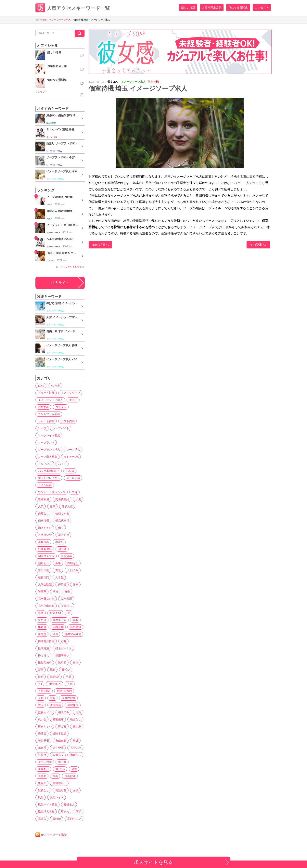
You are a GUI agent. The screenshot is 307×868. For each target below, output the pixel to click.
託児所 (42, 755)
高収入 (42, 819)
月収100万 (44, 684)
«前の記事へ (100, 245)
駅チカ (64, 812)
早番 (56, 677)
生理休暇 (43, 705)
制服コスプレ (46, 556)
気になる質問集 (238, 7)
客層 (40, 613)
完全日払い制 (46, 599)
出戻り (59, 542)
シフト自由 (67, 421)
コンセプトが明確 (49, 414)
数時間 (61, 663)
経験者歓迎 (59, 734)
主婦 (74, 492)
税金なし (60, 719)
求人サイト (60, 283)
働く (60, 528)
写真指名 (43, 542)
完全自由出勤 (46, 606)
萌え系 (42, 748)
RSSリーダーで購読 (54, 835)
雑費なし (43, 790)
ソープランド (46, 442)
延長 (55, 634)
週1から (59, 769)
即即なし (71, 563)
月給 (59, 684)
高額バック (73, 819)
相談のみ (43, 712)
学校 (55, 592)
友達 (57, 570)
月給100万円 (45, 691)
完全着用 (66, 599)
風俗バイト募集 (47, 805)
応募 (63, 641)
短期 (57, 712)
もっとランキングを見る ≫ (70, 267)
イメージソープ (70, 393)
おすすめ (43, 407)
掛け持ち (43, 655)
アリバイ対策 (46, 393)
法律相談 (74, 698)
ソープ (42, 428)
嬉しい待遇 (188, 7)
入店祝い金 (45, 535)
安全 (66, 592)
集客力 (42, 783)
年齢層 (42, 627)
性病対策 (43, 648)
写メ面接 (63, 535)
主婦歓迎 (43, 499)
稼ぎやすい (45, 726)
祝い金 (70, 712)
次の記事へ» (258, 245)
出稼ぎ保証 (45, 549)
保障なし (43, 513)
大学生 (59, 577)
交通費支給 (61, 499)
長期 (55, 776)
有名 (61, 691)
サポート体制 (46, 421)
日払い (65, 670)
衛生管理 (57, 748)
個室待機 (43, 521)
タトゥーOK (70, 457)
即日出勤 (43, 570)
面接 (74, 790)
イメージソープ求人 (50, 400)
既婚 (52, 670)
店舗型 (42, 634)
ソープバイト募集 (49, 435)
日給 (77, 670)
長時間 (42, 776)
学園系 (42, 592)
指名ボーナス (63, 648)
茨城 (74, 741)
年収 (74, 620)
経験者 (42, 734)
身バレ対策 (45, 762)
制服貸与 (66, 556)
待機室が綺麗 (71, 634)
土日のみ (71, 570)
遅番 (73, 769)
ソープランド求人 (49, 450)
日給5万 (42, 677)
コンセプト (262, 7)
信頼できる (61, 513)
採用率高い (61, 655)
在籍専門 (43, 577)
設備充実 (57, 755)
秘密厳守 (43, 719)
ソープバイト (60, 428)
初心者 (61, 549)
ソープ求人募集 (47, 457)
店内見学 (57, 627)
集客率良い (59, 783)
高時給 (56, 819)
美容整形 (43, 741)
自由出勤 (60, 741)
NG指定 (54, 386)
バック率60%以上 (48, 471)
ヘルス (69, 471)
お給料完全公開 (212, 7)
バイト (61, 464)
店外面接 (74, 627)
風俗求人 (68, 805)
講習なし (74, 755)
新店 (40, 670)
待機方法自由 (46, 641)
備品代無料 (61, 521)
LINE (41, 386)
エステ (72, 400)
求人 (60, 698)
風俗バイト (56, 797)
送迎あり (43, 769)
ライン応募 (45, 485)
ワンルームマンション (51, 492)
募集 (57, 563)
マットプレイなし (49, 478)
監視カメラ (61, 705)
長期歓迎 (69, 776)
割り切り (43, 563)
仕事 (52, 506)
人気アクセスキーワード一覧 (74, 8)
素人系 (76, 726)
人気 (40, 506)
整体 (74, 663)
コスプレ (60, 407)
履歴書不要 (59, 620)
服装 (73, 691)
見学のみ (74, 748)
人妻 (77, 499)
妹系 (74, 584)
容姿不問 (55, 613)
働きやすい (45, 528)
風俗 (40, 797)
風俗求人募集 (46, 812)
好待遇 (61, 584)
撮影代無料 (45, 663)
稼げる (61, 726)
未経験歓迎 (45, 698)
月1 (67, 677)
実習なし (66, 606)
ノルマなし (45, 464)
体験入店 (66, 506)
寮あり (42, 620)
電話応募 (60, 790)
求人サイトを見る (153, 862)
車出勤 (61, 762)
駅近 (77, 812)
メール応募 (72, 478)
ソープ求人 (72, 450)
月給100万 (74, 684)
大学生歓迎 (45, 584)
